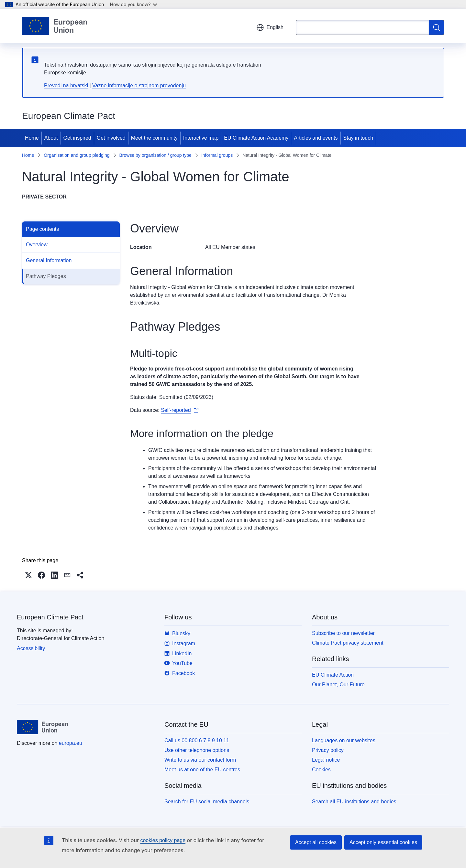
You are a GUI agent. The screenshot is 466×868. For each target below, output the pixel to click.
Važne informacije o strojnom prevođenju (139, 86)
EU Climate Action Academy (256, 138)
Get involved (111, 138)
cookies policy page (163, 840)
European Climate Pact (50, 617)
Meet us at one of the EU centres (202, 770)
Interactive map (201, 138)
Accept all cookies (316, 842)
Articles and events (316, 138)
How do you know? (134, 4)
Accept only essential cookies (383, 842)
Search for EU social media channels (207, 802)
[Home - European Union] (55, 26)
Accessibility (31, 648)
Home (32, 138)
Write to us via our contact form (200, 760)
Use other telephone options (197, 750)
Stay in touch (358, 138)
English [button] (270, 27)
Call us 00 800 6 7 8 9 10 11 (197, 740)
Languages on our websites (344, 740)
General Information (49, 260)
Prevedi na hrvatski (66, 86)
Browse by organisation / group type (155, 155)
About (51, 138)
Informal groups (217, 155)
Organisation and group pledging (77, 155)
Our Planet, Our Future (338, 685)
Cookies (321, 770)
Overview (37, 245)
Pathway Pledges (46, 276)
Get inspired (77, 138)
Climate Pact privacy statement (348, 643)
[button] (28, 575)
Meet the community (154, 138)
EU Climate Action (333, 675)
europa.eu (71, 743)
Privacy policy (328, 750)
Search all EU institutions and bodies (354, 802)
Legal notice (326, 760)
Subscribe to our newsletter (343, 633)
